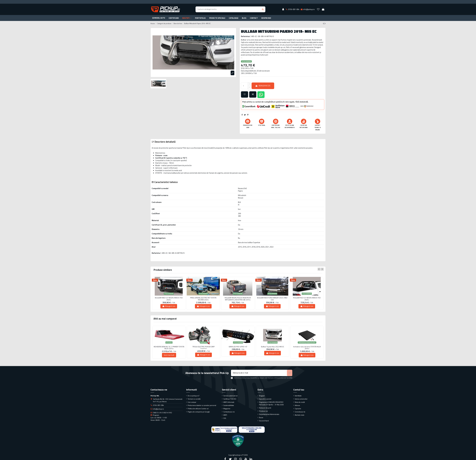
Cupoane (298, 409)
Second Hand (264, 421)
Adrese (297, 405)
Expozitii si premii (265, 399)
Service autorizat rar (231, 396)
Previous (319, 269)
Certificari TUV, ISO (230, 399)
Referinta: (245, 36)
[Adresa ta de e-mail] (259, 373)
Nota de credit (300, 402)
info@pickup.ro (158, 409)
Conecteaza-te (300, 412)
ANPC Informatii (229, 402)
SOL (225, 418)
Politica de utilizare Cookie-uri (198, 409)
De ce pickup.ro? (194, 396)
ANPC (225, 415)
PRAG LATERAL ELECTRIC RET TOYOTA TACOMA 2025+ (203, 299)
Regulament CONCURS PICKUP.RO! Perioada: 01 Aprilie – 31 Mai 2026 (271, 403)
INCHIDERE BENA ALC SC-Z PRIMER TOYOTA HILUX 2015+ (169, 348)
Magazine (227, 409)
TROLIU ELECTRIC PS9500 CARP (203, 347)
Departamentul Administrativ (269, 414)
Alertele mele (300, 415)
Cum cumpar (192, 402)
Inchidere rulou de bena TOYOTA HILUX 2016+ (307, 348)
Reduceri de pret (265, 408)
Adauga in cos (263, 86)
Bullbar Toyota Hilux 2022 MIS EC (273, 347)
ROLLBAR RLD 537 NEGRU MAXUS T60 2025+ (307, 299)
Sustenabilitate (229, 405)
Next (322, 269)
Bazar (261, 417)
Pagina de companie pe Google (199, 412)
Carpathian (204, 348)
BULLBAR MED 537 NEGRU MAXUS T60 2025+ (169, 299)
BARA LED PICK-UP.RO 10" (238, 347)
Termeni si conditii (194, 399)
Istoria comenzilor (301, 399)
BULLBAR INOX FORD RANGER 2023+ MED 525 (272, 299)
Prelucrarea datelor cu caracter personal (202, 405)
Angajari (262, 396)
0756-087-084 (158, 405)
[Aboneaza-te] (290, 373)
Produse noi (263, 411)
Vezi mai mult (169, 355)
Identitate (298, 396)
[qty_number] (244, 86)
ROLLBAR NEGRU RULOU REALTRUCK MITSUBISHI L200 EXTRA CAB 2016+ (238, 299)
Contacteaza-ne (229, 412)
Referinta (156, 253)
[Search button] (263, 9)
